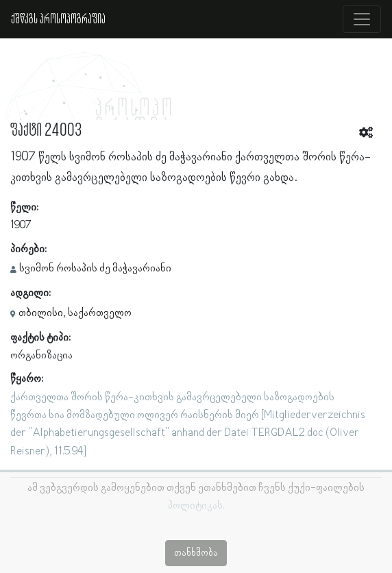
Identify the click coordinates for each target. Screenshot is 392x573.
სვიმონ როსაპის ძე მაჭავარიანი (95, 269)
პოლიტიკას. (196, 506)
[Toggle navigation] (362, 19)
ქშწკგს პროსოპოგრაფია (58, 19)
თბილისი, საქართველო (75, 313)
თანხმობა (196, 553)
